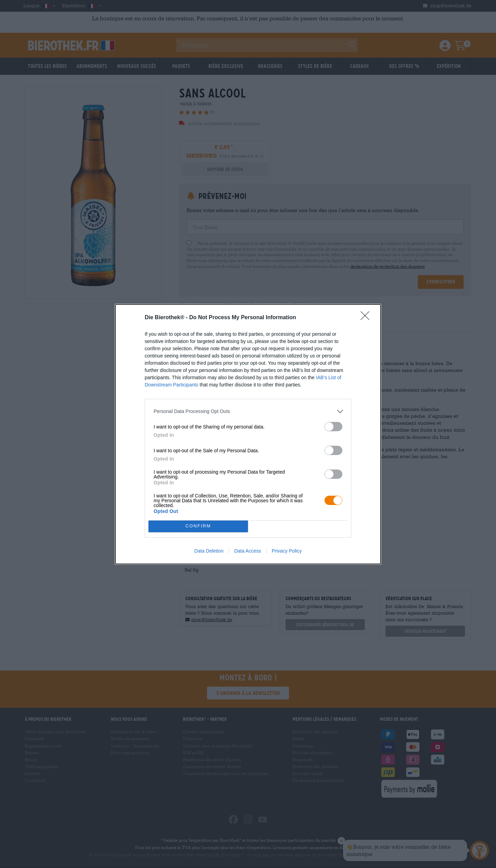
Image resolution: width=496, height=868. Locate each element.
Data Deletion (209, 551)
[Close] (367, 318)
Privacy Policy (287, 551)
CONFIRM (198, 526)
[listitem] (248, 411)
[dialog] (248, 434)
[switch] (333, 427)
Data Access (248, 551)
